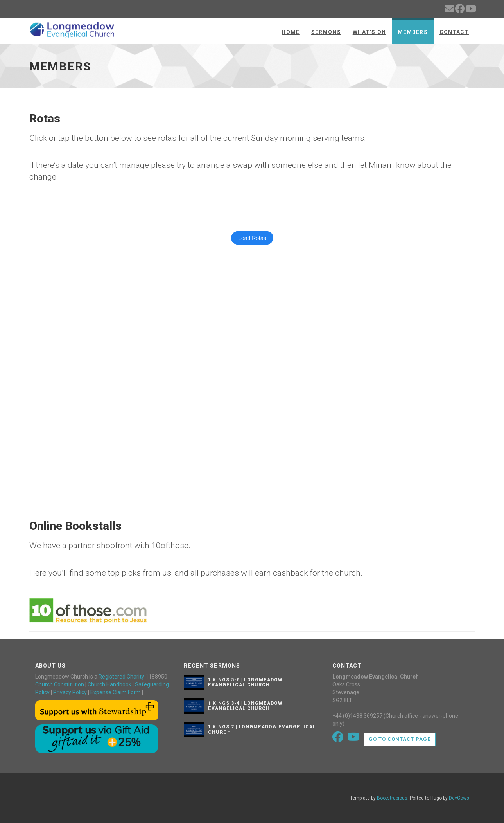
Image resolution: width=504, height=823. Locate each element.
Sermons (326, 32)
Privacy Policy (70, 692)
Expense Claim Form (116, 692)
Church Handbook (109, 684)
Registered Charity (121, 677)
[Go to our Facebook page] (338, 739)
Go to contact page (400, 739)
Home (290, 32)
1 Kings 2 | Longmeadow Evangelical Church (262, 729)
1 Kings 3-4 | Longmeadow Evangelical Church (245, 706)
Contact (454, 32)
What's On (369, 32)
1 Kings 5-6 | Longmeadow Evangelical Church (245, 682)
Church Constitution (60, 684)
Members (413, 32)
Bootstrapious (392, 798)
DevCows (459, 798)
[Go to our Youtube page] (354, 739)
